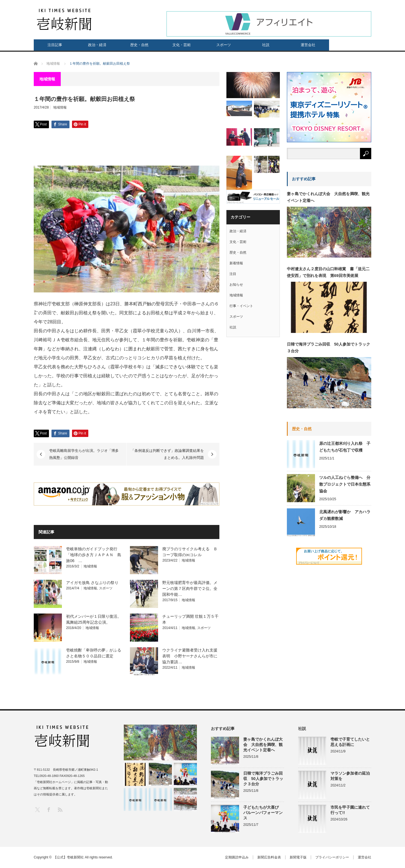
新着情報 (236, 263)
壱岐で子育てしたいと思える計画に (350, 742)
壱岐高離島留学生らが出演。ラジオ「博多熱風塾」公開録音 (84, 454)
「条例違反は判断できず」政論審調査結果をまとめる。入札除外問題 (167, 454)
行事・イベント (241, 306)
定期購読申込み (237, 857)
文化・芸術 (182, 45)
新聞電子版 (298, 857)
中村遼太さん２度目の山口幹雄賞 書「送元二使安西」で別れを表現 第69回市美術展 (328, 272)
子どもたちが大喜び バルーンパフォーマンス (263, 813)
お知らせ (236, 285)
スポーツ (224, 45)
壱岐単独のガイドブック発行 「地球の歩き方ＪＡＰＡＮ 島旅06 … (94, 555)
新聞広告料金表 (269, 857)
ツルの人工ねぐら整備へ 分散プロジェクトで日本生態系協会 (345, 484)
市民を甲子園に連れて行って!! (350, 810)
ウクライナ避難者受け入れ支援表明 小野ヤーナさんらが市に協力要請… (190, 656)
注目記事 (55, 45)
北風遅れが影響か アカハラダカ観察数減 (345, 515)
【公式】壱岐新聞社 (69, 857)
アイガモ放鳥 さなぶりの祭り (92, 583)
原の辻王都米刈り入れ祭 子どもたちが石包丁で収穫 (345, 447)
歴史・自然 (139, 45)
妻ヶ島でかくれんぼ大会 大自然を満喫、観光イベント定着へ (328, 197)
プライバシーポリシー (332, 857)
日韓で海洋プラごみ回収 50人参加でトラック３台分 (328, 348)
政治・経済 (97, 45)
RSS (60, 809)
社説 (266, 45)
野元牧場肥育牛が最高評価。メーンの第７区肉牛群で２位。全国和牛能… (190, 589)
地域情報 (60, 107)
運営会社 (308, 45)
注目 (233, 274)
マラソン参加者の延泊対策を (350, 776)
